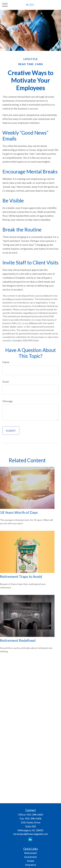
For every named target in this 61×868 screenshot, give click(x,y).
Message (8, 401)
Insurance (31, 865)
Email (6, 382)
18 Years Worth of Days (19, 512)
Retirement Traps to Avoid (21, 576)
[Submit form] (11, 431)
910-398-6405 (35, 814)
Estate (31, 861)
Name (6, 362)
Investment (30, 857)
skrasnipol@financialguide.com (31, 834)
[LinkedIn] (30, 839)
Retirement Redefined (18, 640)
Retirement (30, 853)
